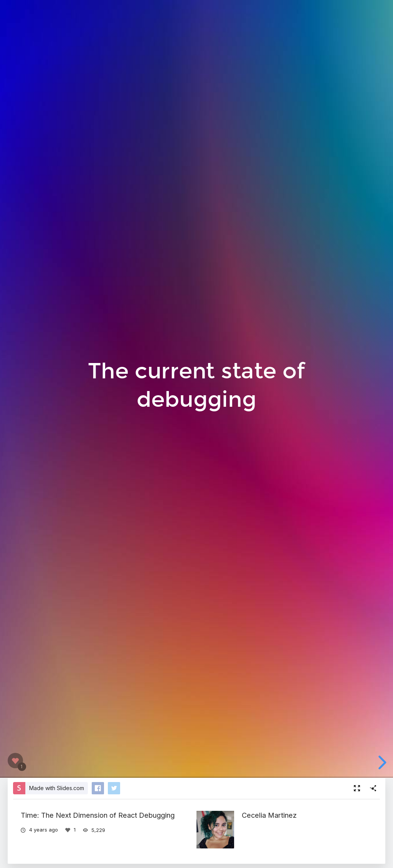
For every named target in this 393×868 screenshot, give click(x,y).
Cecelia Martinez (269, 815)
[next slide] (381, 762)
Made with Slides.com (57, 788)
